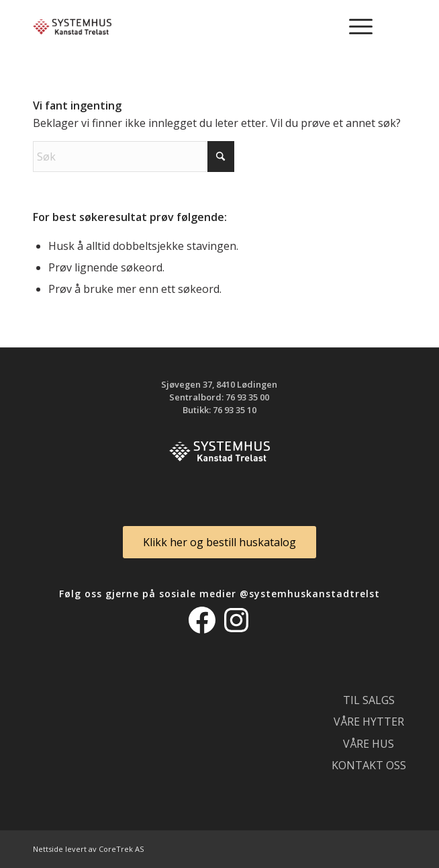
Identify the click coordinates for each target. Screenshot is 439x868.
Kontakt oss (369, 765)
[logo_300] (182, 27)
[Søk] (134, 157)
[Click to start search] (221, 157)
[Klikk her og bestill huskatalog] (220, 542)
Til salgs (369, 700)
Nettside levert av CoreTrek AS (88, 849)
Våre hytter (369, 722)
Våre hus (369, 744)
